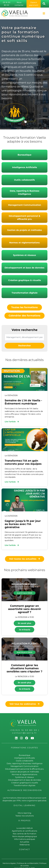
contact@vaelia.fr (25, 733)
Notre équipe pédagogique (25, 836)
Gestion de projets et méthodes (25, 230)
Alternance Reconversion (25, 790)
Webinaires (25, 845)
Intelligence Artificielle (25, 167)
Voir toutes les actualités (25, 559)
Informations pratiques (25, 839)
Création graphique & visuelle (25, 280)
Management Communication (25, 205)
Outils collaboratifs (24, 180)
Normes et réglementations (24, 243)
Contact (24, 849)
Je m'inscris (24, 630)
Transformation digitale (25, 293)
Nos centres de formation (24, 834)
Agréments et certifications (24, 831)
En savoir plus (24, 623)
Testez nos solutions (25, 816)
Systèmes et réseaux (25, 255)
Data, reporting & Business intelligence (25, 192)
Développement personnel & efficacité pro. (24, 218)
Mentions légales (9, 863)
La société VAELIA (25, 828)
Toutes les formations (24, 307)
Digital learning (24, 805)
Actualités (25, 842)
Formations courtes (24, 748)
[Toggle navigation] (44, 13)
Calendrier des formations (24, 316)
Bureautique (24, 155)
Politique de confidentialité (28, 863)
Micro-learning (24, 813)
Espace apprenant (34, 4)
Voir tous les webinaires (24, 704)
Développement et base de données (24, 268)
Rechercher (25, 346)
